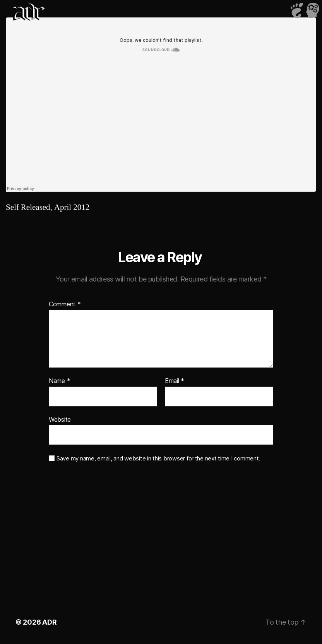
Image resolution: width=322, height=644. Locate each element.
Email (175, 381)
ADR (49, 622)
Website (60, 419)
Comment (65, 304)
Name (59, 381)
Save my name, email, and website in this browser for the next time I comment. (158, 459)
